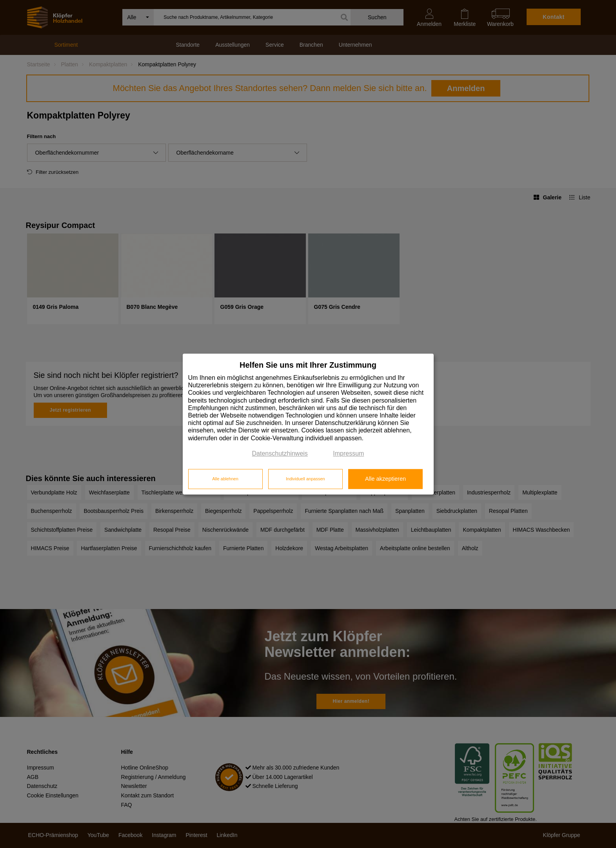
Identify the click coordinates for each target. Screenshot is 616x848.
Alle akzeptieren (385, 479)
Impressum (348, 453)
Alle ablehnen (225, 479)
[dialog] (308, 424)
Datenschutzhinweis (280, 453)
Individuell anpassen (305, 479)
